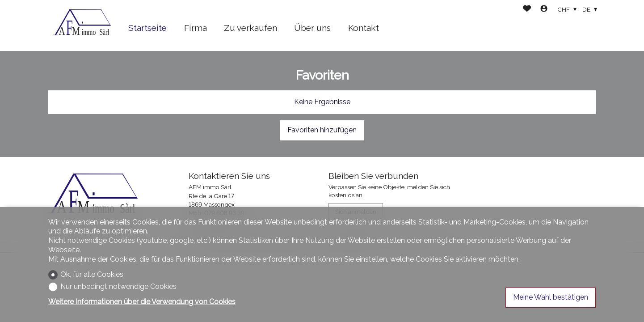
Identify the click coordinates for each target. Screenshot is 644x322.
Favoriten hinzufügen (322, 130)
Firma (196, 28)
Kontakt (364, 28)
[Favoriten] (527, 10)
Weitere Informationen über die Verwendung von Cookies (142, 302)
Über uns (312, 28)
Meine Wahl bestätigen (551, 297)
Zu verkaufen (250, 28)
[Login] (544, 10)
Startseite (147, 28)
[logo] (82, 25)
